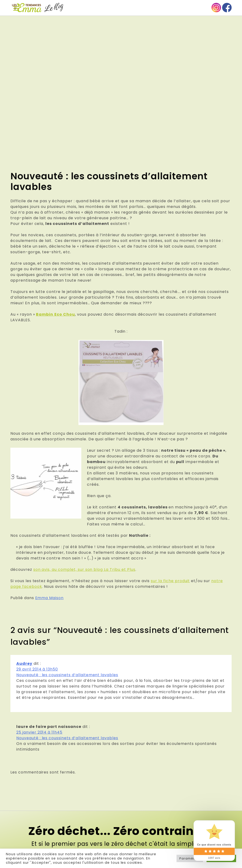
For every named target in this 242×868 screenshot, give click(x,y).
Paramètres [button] (190, 858)
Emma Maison (50, 598)
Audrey (24, 664)
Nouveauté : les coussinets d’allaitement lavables (67, 675)
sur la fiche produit (170, 581)
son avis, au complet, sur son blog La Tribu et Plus (84, 569)
